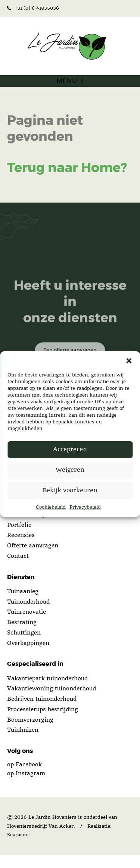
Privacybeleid (85, 507)
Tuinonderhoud (28, 615)
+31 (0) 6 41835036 (33, 8)
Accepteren (70, 449)
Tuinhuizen (23, 743)
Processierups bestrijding (43, 722)
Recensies (21, 549)
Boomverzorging (30, 733)
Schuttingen (24, 646)
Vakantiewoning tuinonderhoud (52, 702)
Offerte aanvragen (33, 559)
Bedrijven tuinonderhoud (42, 712)
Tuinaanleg (23, 604)
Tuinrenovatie (27, 625)
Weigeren (70, 470)
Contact (18, 569)
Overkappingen (28, 656)
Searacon (18, 848)
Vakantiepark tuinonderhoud (47, 691)
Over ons (20, 517)
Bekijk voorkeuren (70, 490)
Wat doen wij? (27, 528)
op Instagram (26, 786)
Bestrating (22, 635)
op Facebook (24, 778)
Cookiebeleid (51, 507)
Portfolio (19, 538)
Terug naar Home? (67, 181)
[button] (129, 360)
